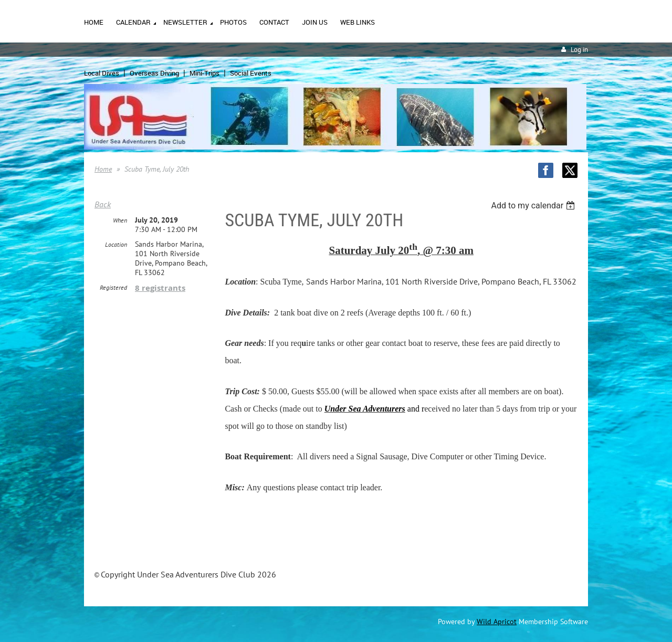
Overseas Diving (154, 73)
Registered (113, 287)
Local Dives (102, 73)
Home (103, 169)
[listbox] (534, 206)
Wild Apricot (497, 622)
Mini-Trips (204, 73)
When (120, 220)
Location (116, 244)
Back (103, 204)
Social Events (251, 73)
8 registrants (160, 288)
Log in (579, 50)
